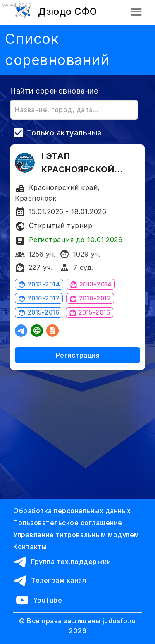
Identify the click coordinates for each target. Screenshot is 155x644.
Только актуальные (64, 133)
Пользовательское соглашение (68, 523)
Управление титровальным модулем (76, 535)
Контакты (30, 547)
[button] (136, 12)
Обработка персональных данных (72, 511)
